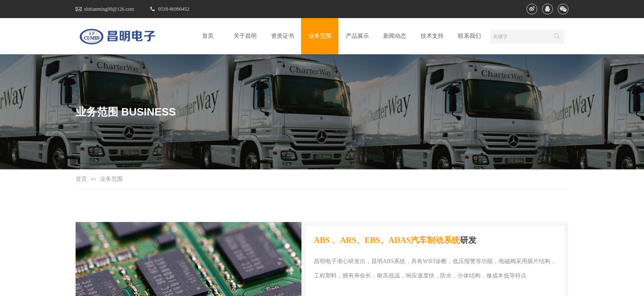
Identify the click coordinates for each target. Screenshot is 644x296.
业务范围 (111, 179)
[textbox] (520, 37)
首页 (81, 179)
